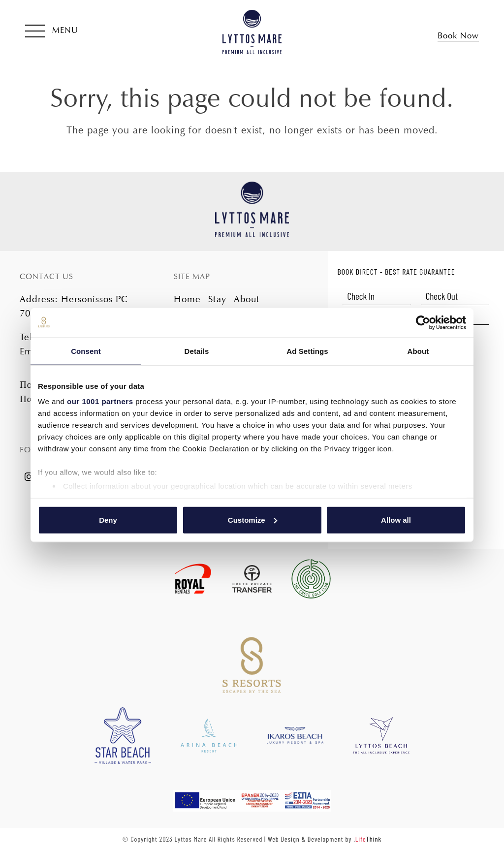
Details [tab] (197, 351)
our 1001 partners (100, 401)
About (247, 299)
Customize (252, 519)
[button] (52, 32)
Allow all (396, 519)
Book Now (458, 36)
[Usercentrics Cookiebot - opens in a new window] (423, 322)
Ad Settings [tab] (307, 351)
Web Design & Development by (325, 839)
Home (187, 299)
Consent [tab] (86, 351)
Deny (108, 519)
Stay (217, 299)
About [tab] (418, 351)
